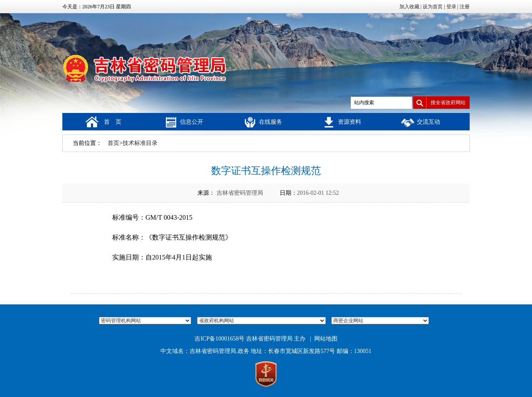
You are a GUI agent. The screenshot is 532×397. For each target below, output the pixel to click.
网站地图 (326, 339)
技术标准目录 (140, 143)
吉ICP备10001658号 (219, 339)
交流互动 (429, 122)
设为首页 (433, 7)
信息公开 (192, 122)
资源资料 (350, 122)
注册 (465, 7)
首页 (113, 143)
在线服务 (271, 122)
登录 (451, 7)
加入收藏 (409, 7)
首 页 (113, 122)
